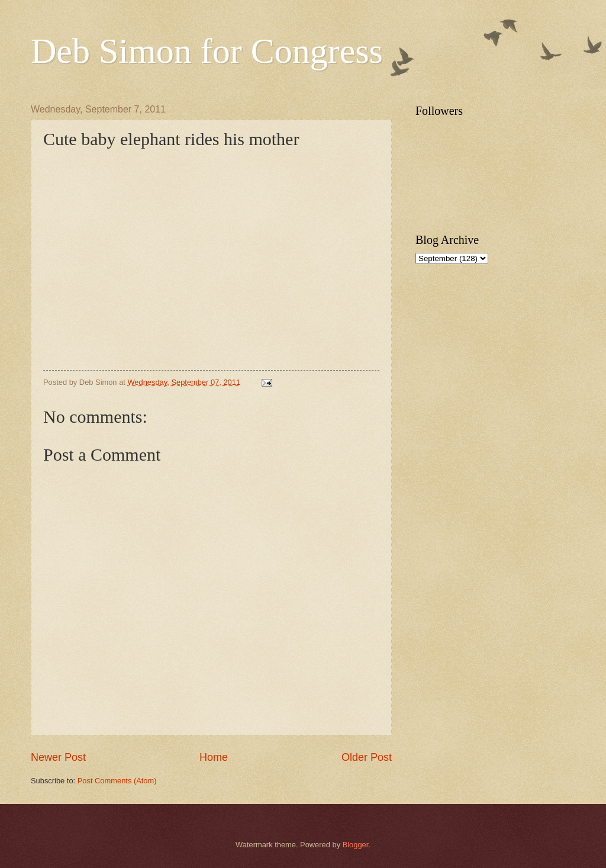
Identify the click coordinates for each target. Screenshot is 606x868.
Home (214, 757)
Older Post (367, 757)
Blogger (356, 845)
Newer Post (58, 757)
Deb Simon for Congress (207, 51)
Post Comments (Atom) (117, 781)
